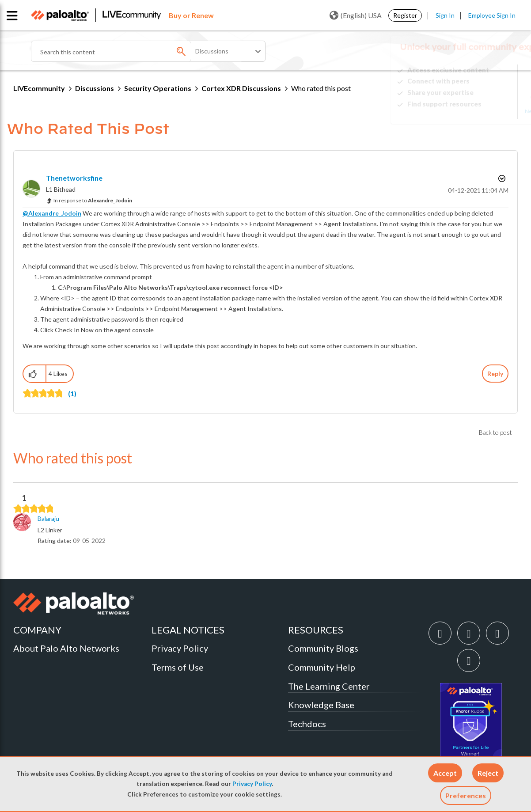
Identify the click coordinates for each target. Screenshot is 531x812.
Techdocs (307, 724)
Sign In (445, 15)
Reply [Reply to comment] (495, 374)
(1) (72, 393)
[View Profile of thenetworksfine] (74, 178)
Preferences (466, 795)
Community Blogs (323, 648)
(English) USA (356, 15)
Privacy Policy (252, 784)
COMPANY (37, 630)
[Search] (137, 51)
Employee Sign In (492, 15)
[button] (445, 773)
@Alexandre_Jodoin (52, 213)
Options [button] (501, 178)
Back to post (495, 432)
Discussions (95, 88)
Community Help (322, 667)
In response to (93, 200)
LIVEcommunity (39, 88)
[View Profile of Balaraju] (48, 519)
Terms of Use (178, 667)
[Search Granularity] (229, 51)
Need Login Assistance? (478, 111)
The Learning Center (329, 686)
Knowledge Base (321, 705)
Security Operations (158, 88)
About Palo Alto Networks (66, 648)
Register (405, 15)
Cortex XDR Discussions (241, 88)
